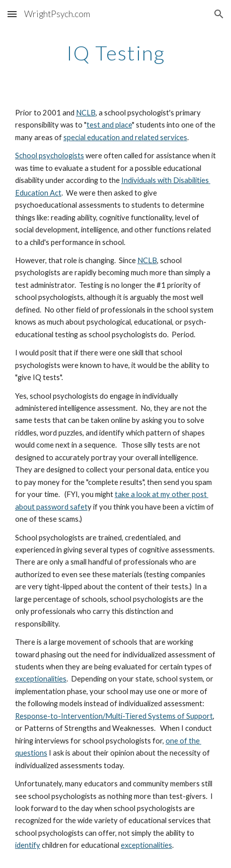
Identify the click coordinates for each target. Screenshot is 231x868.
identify (28, 845)
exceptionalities (41, 679)
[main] (115, 53)
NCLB (86, 113)
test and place (109, 125)
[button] (12, 14)
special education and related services (125, 137)
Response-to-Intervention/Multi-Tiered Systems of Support (114, 716)
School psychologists (50, 156)
